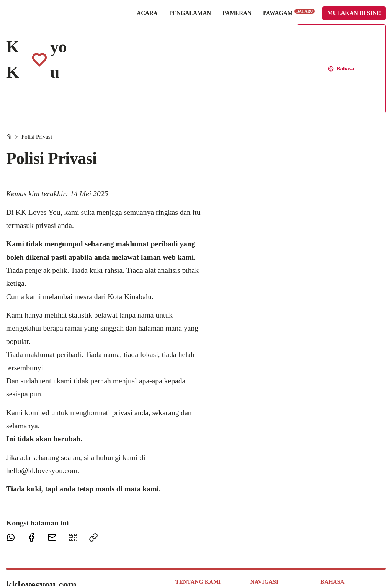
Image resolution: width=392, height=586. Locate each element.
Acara (107, 19)
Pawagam (249, 18)
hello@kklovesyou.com (42, 389)
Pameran (197, 19)
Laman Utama (267, 512)
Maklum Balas (192, 531)
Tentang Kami (192, 512)
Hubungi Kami (193, 522)
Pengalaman (150, 19)
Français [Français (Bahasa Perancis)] (330, 531)
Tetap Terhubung (195, 541)
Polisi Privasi (37, 55)
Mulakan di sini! (315, 19)
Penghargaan (190, 560)
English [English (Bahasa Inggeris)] (329, 522)
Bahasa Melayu (338, 512)
